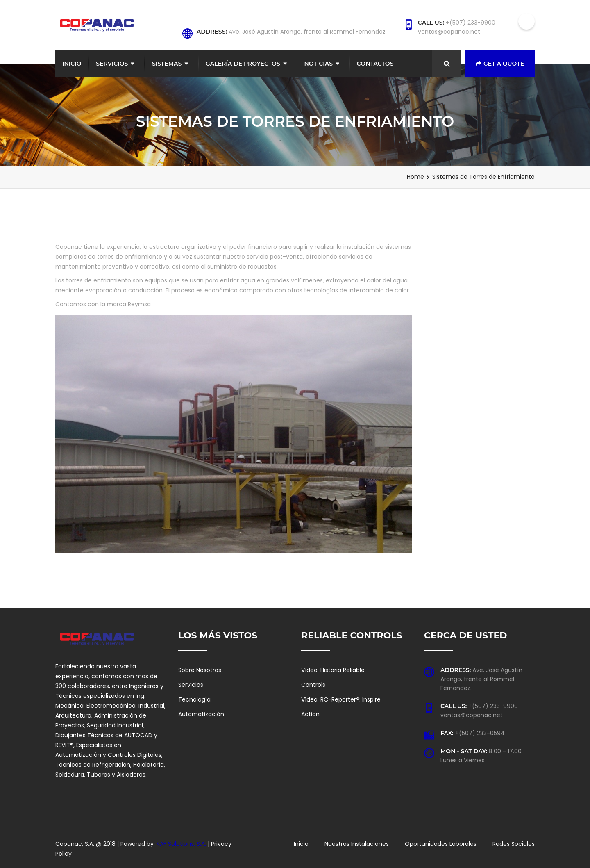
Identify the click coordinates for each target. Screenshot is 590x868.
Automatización (201, 714)
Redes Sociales (514, 844)
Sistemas (167, 64)
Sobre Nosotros (200, 670)
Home (415, 177)
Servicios (112, 64)
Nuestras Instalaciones (357, 844)
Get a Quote (500, 64)
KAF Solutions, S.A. (182, 844)
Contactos (375, 64)
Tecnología (194, 699)
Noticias (318, 64)
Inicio (72, 64)
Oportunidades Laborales (441, 844)
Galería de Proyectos (243, 64)
